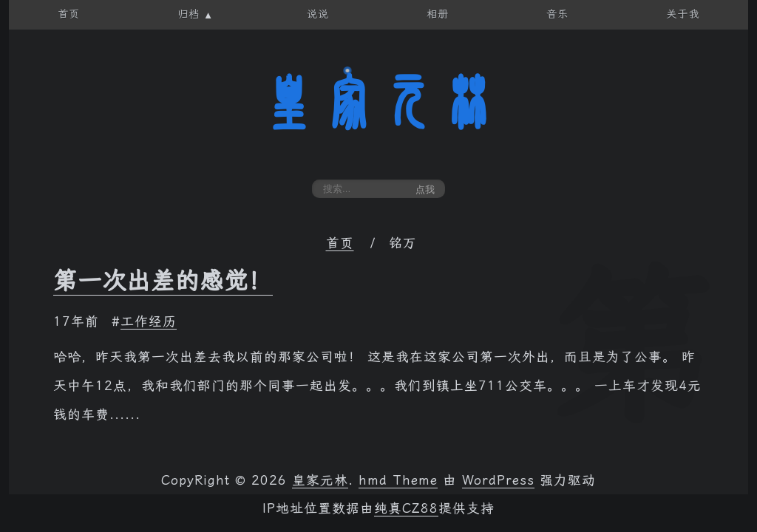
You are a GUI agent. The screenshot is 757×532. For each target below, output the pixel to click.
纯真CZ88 (406, 508)
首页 (340, 243)
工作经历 (149, 321)
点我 (425, 190)
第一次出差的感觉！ (163, 281)
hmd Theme (398, 480)
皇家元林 (378, 103)
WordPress (498, 480)
